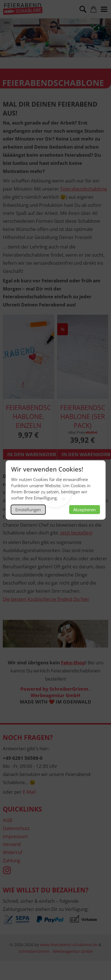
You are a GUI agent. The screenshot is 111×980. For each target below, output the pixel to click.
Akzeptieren (84, 510)
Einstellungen (28, 510)
